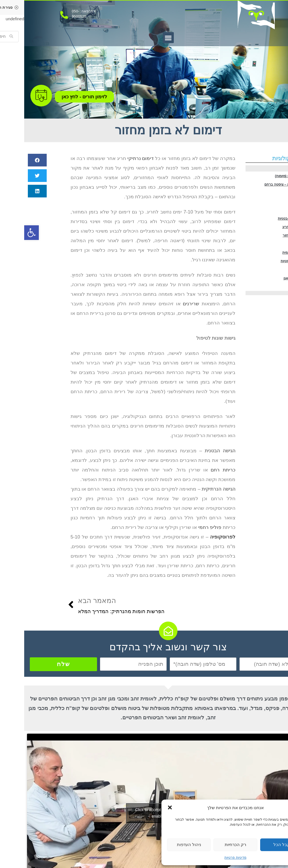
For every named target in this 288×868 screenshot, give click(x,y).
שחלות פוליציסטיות (272, 290)
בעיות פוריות (275, 222)
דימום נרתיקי (116, 158)
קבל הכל (258, 844)
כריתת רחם (199, 470)
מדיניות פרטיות (211, 858)
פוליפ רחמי (276, 267)
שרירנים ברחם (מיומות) (270, 177)
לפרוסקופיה (199, 537)
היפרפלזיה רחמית (273, 278)
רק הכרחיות (211, 844)
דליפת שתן (276, 323)
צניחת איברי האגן (273, 312)
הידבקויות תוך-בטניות (271, 233)
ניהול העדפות (165, 844)
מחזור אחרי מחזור (273, 256)
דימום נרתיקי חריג (273, 245)
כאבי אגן (277, 211)
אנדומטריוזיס (275, 200)
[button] (146, 807)
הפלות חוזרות (275, 301)
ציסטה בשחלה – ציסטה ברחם (267, 188)
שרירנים (167, 304)
